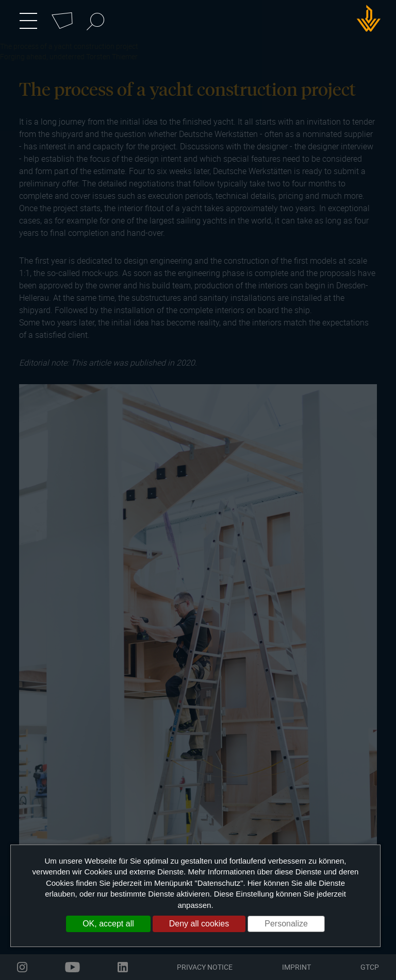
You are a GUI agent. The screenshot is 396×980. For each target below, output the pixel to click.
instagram (22, 967)
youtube (72, 967)
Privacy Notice (205, 967)
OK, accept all (108, 924)
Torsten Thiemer (112, 56)
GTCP (370, 967)
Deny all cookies (199, 924)
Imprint (296, 967)
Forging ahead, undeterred (42, 56)
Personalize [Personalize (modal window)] (286, 924)
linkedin (123, 967)
